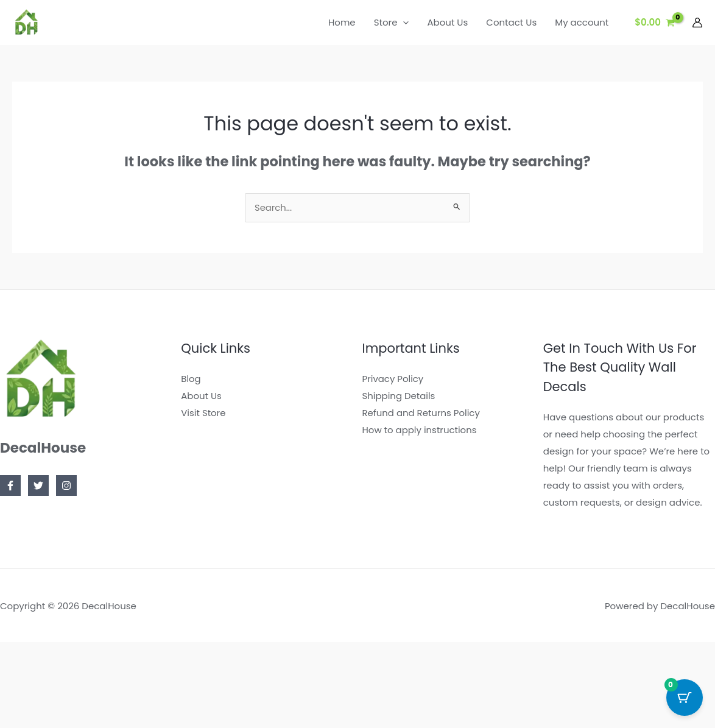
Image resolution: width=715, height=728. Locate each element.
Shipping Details (399, 396)
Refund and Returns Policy (421, 413)
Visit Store (203, 413)
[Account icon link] (697, 23)
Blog (191, 379)
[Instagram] (66, 486)
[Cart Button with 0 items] (685, 698)
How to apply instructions (420, 430)
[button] (403, 23)
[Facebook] (10, 486)
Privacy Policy (393, 379)
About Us (201, 396)
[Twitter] (38, 486)
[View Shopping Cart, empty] (655, 23)
